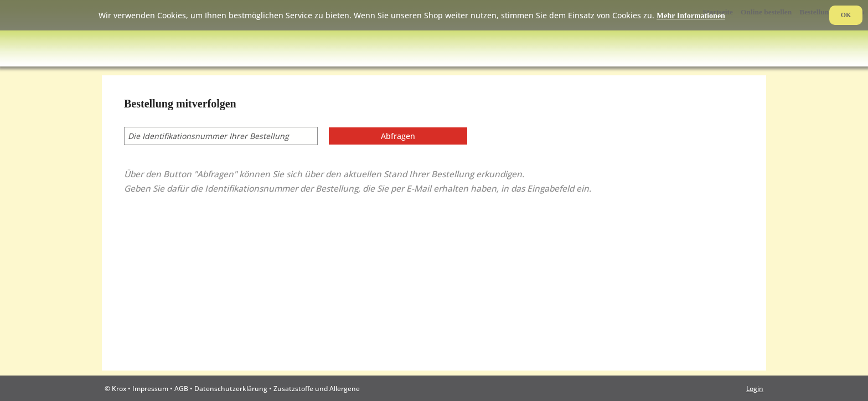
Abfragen (398, 136)
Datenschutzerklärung (231, 388)
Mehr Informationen (691, 16)
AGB (181, 388)
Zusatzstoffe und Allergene (317, 388)
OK (846, 15)
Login (755, 388)
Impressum (150, 388)
